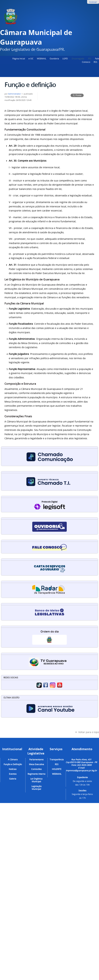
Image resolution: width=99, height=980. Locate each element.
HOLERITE (57, 769)
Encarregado (78, 58)
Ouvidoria (54, 58)
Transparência (57, 759)
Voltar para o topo (89, 732)
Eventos (13, 774)
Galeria (13, 779)
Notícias (13, 769)
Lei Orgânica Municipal (36, 780)
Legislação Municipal (36, 788)
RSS (95, 62)
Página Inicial (19, 58)
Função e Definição (13, 764)
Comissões (36, 769)
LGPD (65, 58)
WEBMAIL (42, 58)
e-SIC (31, 58)
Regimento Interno (36, 774)
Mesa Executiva (36, 764)
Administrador (14, 94)
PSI (90, 58)
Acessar (93, 2)
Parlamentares (36, 759)
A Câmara (13, 759)
